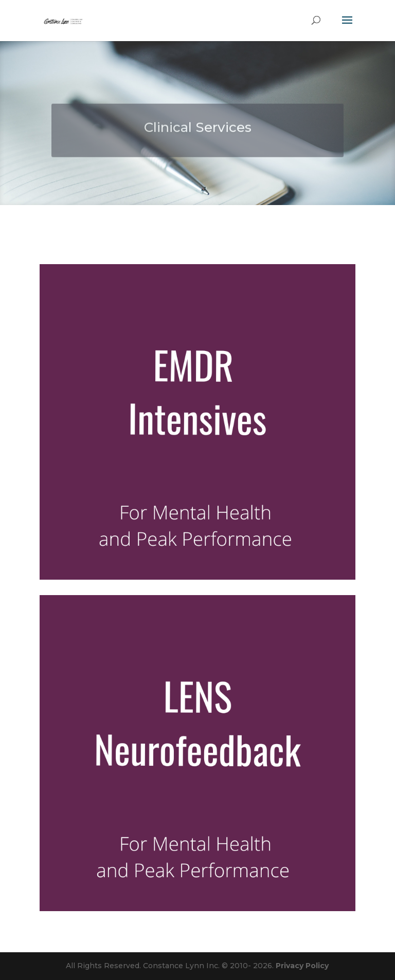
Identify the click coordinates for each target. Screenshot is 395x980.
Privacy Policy (302, 966)
